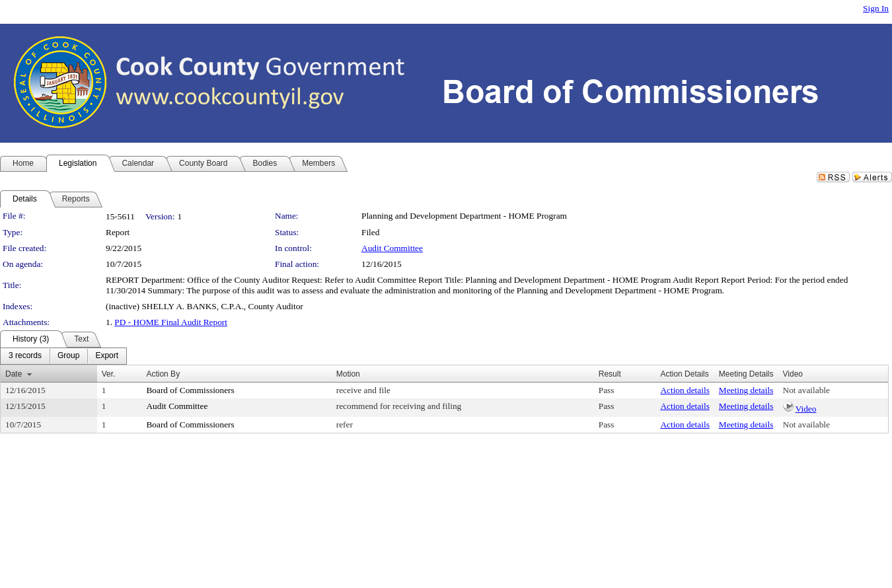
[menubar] (63, 356)
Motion (348, 374)
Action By (163, 374)
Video (806, 409)
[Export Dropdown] (107, 356)
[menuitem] (25, 356)
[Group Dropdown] (68, 356)
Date (14, 374)
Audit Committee (392, 248)
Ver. (109, 374)
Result (610, 374)
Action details (685, 390)
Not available (806, 390)
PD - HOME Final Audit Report (171, 322)
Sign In (876, 8)
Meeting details (746, 390)
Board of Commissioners (190, 390)
